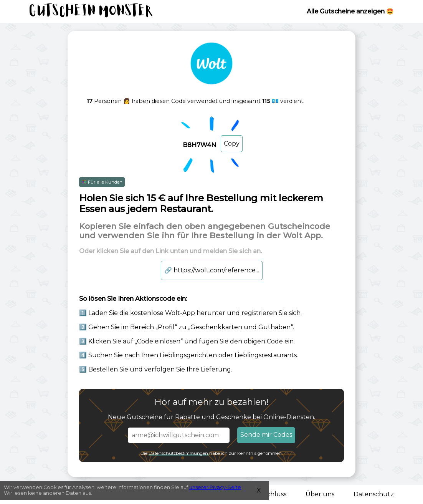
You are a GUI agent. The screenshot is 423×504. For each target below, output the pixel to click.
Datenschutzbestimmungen (179, 453)
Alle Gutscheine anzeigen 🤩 (350, 11)
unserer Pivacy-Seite (215, 487)
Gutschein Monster (91, 12)
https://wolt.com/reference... (212, 270)
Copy (232, 143)
